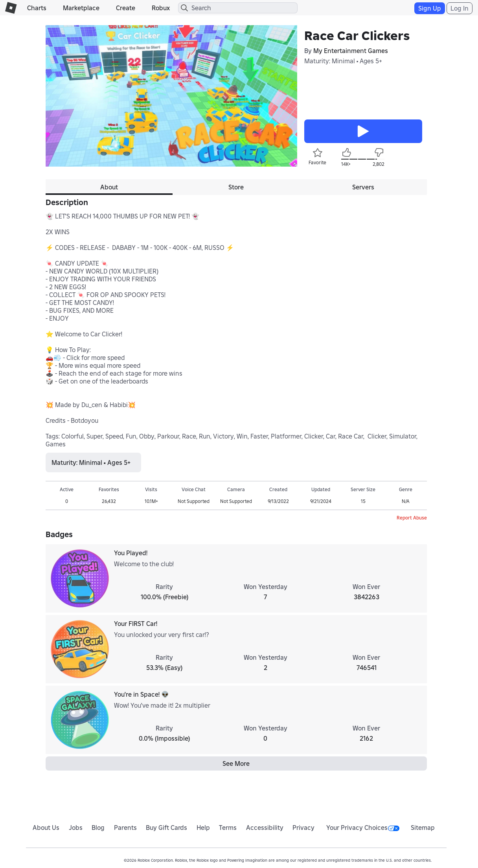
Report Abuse (412, 518)
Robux (161, 8)
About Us (46, 828)
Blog (98, 828)
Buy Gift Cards (166, 828)
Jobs (76, 828)
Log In (460, 8)
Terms (228, 828)
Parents (125, 828)
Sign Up (430, 8)
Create (126, 8)
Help (203, 828)
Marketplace (81, 8)
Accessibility (265, 828)
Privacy (303, 828)
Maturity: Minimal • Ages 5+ (343, 61)
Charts (37, 8)
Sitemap (423, 828)
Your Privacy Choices (363, 828)
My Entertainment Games (351, 51)
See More (236, 763)
